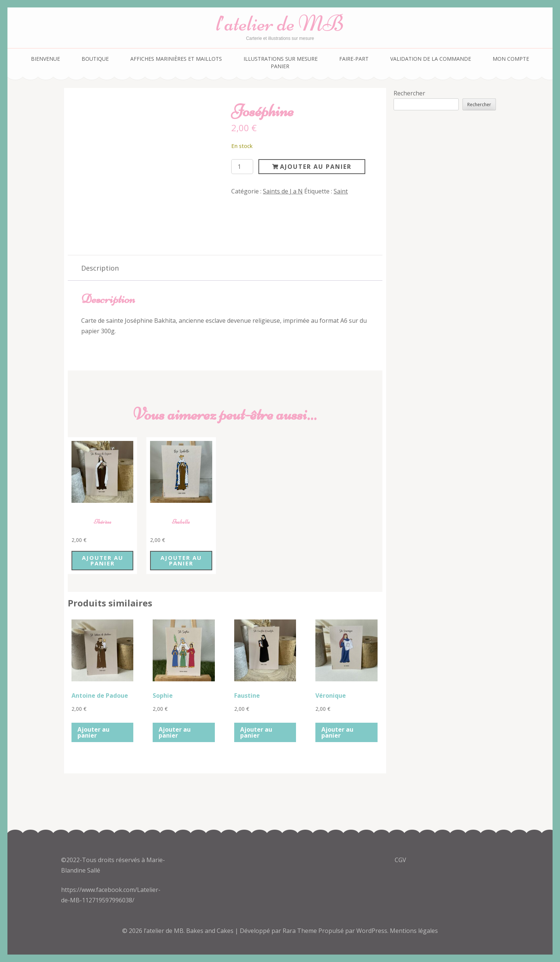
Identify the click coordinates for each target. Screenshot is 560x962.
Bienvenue (45, 59)
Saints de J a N (283, 191)
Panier (280, 66)
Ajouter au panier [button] (103, 560)
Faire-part (354, 59)
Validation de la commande (431, 59)
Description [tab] (100, 268)
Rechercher (409, 93)
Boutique (95, 59)
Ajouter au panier (316, 167)
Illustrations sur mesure (281, 59)
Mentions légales (414, 931)
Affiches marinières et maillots (176, 59)
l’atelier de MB (280, 23)
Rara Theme (300, 931)
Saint (341, 191)
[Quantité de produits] (242, 167)
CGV (400, 860)
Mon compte (511, 59)
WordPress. (372, 931)
